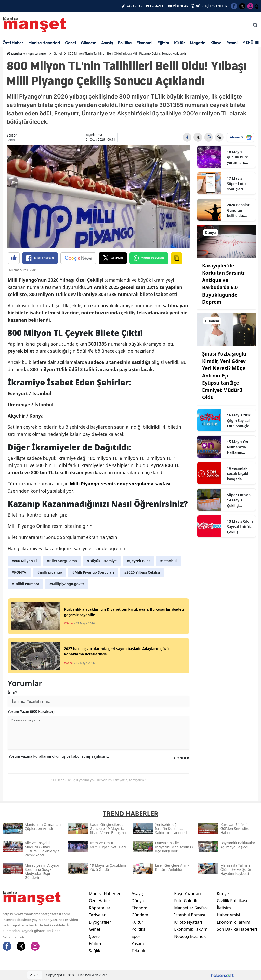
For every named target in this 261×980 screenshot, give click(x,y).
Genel (70, 43)
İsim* (12, 692)
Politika (125, 43)
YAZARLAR (135, 6)
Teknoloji (140, 951)
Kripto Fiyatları (188, 922)
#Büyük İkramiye (102, 561)
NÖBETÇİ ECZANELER (212, 6)
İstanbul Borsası (190, 915)
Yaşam (138, 944)
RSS (35, 975)
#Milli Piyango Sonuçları (93, 572)
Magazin (198, 43)
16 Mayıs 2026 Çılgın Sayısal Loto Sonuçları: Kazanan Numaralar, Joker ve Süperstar (240, 421)
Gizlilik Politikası (232, 901)
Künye (216, 43)
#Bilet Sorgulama (62, 561)
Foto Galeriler (187, 901)
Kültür (180, 43)
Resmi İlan (236, 43)
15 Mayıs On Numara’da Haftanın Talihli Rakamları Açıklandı (237, 447)
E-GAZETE (158, 6)
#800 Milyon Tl (24, 561)
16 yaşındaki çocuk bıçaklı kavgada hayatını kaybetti (238, 474)
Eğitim (163, 43)
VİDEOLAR (181, 6)
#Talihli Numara (25, 584)
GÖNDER (182, 758)
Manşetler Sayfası (191, 908)
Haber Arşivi (229, 915)
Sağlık (95, 951)
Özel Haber (13, 43)
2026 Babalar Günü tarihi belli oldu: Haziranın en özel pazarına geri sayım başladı (238, 210)
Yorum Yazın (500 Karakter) (31, 711)
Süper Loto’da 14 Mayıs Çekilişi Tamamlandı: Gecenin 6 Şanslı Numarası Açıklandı (239, 500)
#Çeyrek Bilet (138, 561)
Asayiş (107, 43)
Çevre (94, 936)
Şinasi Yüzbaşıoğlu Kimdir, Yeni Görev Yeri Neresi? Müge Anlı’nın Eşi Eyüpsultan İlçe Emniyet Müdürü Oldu (224, 376)
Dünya (138, 901)
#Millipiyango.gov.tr (67, 584)
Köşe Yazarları (187, 893)
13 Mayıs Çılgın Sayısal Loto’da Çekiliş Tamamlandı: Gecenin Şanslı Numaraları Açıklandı (240, 527)
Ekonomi (144, 43)
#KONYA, (19, 572)
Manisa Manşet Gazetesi (27, 54)
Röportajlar (100, 908)
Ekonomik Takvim (191, 929)
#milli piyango (50, 572)
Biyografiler (100, 922)
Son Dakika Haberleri (237, 929)
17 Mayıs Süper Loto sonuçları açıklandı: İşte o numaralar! (239, 184)
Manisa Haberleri (44, 43)
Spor (136, 936)
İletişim (224, 908)
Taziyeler (97, 915)
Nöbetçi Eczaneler (191, 936)
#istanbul (168, 561)
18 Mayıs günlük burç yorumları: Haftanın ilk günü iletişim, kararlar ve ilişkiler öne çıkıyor (239, 157)
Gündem (89, 43)
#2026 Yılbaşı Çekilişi (142, 572)
